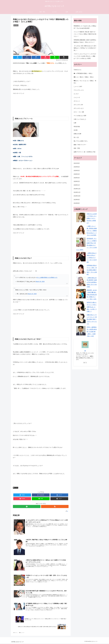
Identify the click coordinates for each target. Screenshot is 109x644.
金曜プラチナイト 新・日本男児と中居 (84, 152)
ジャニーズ (77, 97)
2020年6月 (77, 167)
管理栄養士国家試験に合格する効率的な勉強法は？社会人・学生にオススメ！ (85, 41)
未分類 (76, 130)
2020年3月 (77, 178)
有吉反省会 (77, 127)
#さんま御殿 (40, 278)
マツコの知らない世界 (80, 116)
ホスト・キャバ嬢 (79, 112)
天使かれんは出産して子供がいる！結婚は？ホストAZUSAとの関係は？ (92, 218)
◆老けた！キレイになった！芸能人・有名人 (85, 82)
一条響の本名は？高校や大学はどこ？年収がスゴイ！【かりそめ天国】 (92, 258)
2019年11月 (77, 192)
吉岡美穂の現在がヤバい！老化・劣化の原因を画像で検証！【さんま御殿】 (92, 270)
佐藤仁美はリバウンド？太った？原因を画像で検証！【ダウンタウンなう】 (92, 319)
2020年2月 (77, 181)
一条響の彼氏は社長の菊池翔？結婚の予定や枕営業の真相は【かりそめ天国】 (92, 282)
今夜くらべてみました (80, 119)
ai (85, 351)
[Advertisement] (41, 104)
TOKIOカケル (78, 70)
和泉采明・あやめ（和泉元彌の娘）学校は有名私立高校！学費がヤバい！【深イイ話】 (92, 295)
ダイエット (77, 101)
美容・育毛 (77, 148)
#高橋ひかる (47, 278)
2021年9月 (77, 163)
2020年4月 (77, 174)
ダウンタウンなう (79, 108)
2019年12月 (77, 189)
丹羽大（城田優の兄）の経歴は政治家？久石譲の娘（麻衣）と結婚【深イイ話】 (92, 332)
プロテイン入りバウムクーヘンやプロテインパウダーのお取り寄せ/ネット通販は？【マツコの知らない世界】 (85, 56)
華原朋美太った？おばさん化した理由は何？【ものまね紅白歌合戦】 (85, 27)
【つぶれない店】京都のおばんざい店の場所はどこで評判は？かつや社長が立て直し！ (85, 48)
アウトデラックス (79, 90)
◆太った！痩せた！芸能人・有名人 (84, 77)
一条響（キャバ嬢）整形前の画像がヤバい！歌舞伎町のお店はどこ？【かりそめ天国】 (92, 231)
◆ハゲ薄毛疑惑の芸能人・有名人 (83, 73)
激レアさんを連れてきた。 (81, 141)
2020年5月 (77, 171)
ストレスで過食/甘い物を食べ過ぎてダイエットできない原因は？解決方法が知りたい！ (85, 34)
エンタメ (16, 488)
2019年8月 (77, 203)
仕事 (75, 123)
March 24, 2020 (40, 282)
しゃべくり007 (78, 87)
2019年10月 (77, 196)
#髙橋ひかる (54, 278)
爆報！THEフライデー (80, 145)
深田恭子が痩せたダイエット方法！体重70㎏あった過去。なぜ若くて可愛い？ (92, 307)
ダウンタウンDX (78, 105)
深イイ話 (76, 137)
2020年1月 (77, 185)
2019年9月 (77, 200)
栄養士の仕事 (77, 134)
